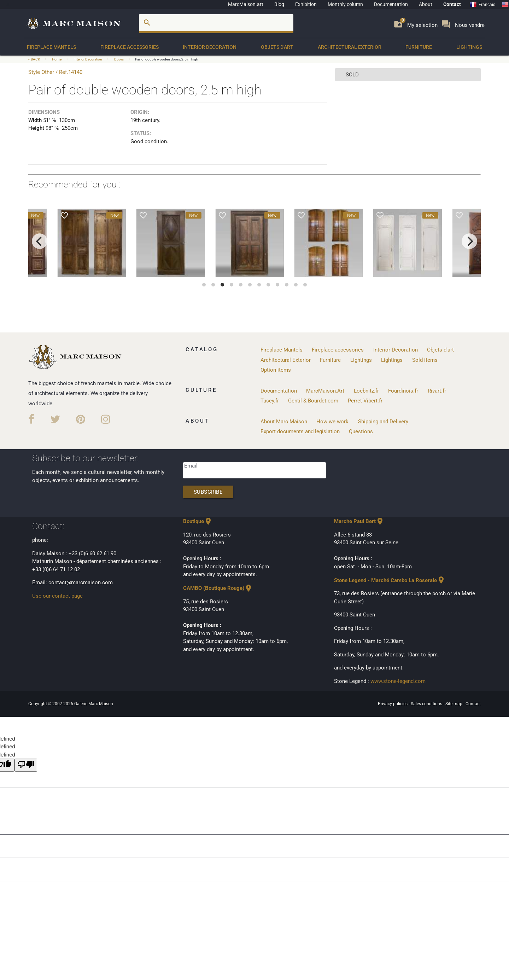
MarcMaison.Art (325, 391)
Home (57, 59)
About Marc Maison (284, 422)
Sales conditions (427, 704)
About (426, 4)
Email (191, 466)
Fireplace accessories (130, 47)
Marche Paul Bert (359, 521)
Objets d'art (277, 47)
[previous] (40, 241)
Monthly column (345, 4)
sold (352, 75)
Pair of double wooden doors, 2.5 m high (167, 59)
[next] (469, 241)
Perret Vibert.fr (365, 401)
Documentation (391, 4)
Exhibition (306, 4)
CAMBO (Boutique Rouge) (218, 588)
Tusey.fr (270, 401)
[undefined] (26, 765)
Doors (119, 59)
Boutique (198, 521)
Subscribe (208, 492)
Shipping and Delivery (383, 422)
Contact (452, 4)
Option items (276, 370)
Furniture (419, 47)
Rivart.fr (437, 391)
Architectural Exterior (350, 47)
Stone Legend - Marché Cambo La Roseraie (390, 580)
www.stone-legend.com (398, 681)
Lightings (469, 47)
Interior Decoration (210, 47)
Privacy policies (393, 704)
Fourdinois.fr (403, 391)
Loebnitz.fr (366, 391)
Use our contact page (57, 596)
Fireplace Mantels (51, 47)
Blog (279, 4)
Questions (361, 431)
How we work (332, 422)
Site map (454, 704)
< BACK (34, 59)
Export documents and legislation (300, 431)
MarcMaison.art (246, 4)
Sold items (425, 360)
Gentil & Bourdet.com (313, 401)
